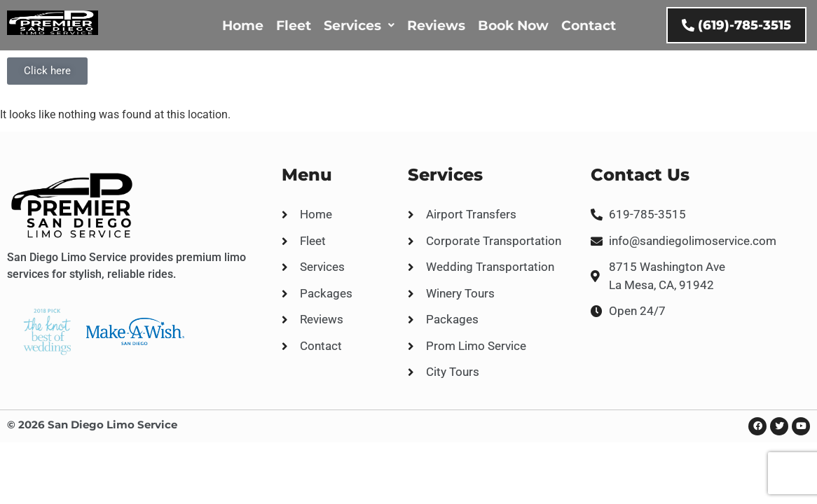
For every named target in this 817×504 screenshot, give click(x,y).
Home (243, 26)
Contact (589, 26)
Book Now (513, 26)
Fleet (294, 26)
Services (359, 26)
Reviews (436, 26)
